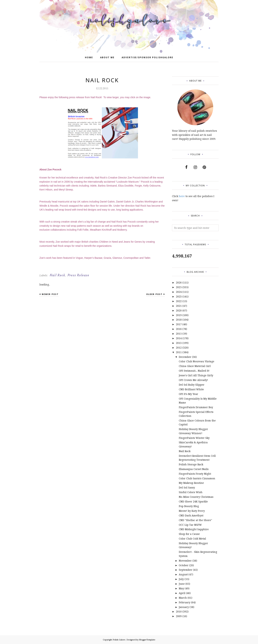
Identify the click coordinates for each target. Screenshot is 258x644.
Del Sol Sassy (187, 487)
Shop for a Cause (189, 534)
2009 (179, 616)
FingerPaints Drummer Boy (196, 407)
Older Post (154, 294)
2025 (179, 287)
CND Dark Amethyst (191, 515)
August (183, 574)
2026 (179, 282)
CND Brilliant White (191, 389)
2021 (179, 306)
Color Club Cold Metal (192, 539)
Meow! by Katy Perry (192, 511)
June (182, 584)
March (183, 598)
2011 (179, 352)
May (181, 588)
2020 (179, 310)
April (182, 593)
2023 (179, 296)
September (186, 570)
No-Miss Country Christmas (196, 497)
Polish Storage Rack (191, 464)
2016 (179, 329)
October (184, 565)
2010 (179, 611)
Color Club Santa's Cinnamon (197, 478)
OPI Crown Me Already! (193, 380)
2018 (179, 320)
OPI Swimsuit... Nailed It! (194, 371)
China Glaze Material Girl (195, 366)
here (182, 196)
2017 (179, 324)
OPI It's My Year (188, 394)
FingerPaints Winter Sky (194, 438)
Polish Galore (119, 640)
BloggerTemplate (147, 640)
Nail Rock (57, 275)
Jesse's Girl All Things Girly (196, 375)
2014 (179, 338)
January (184, 607)
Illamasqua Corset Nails (194, 469)
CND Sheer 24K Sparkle (193, 501)
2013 (179, 343)
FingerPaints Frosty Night (195, 474)
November (185, 561)
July (181, 579)
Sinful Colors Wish (191, 492)
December (185, 357)
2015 (179, 334)
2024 (179, 292)
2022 (179, 301)
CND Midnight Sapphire (194, 529)
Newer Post (50, 294)
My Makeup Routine (191, 483)
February (185, 602)
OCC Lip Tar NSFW (190, 525)
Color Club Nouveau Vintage (197, 361)
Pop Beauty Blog (189, 506)
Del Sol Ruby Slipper (192, 385)
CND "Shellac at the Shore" (195, 520)
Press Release (78, 275)
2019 (179, 315)
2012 (179, 348)
